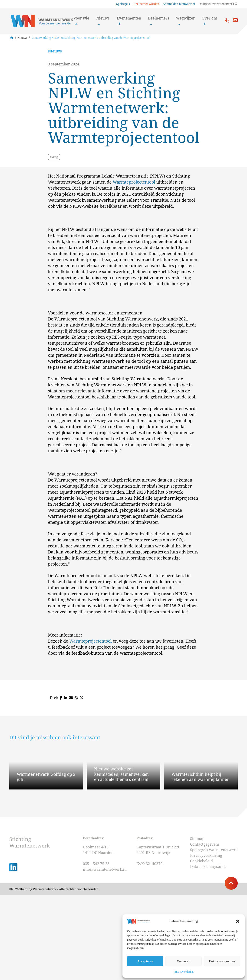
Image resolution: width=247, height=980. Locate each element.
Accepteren (145, 961)
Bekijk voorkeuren (222, 961)
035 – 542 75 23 (97, 948)
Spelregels (123, 4)
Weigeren (183, 961)
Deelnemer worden (146, 4)
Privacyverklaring (184, 972)
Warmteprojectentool (134, 267)
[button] (238, 921)
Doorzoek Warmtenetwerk (216, 4)
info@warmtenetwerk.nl (105, 954)
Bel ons (227, 20)
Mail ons (235, 20)
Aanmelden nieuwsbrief (179, 4)
